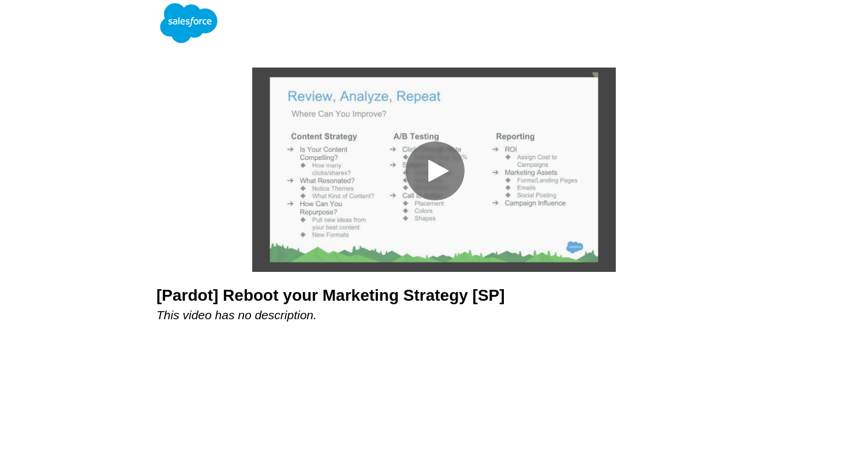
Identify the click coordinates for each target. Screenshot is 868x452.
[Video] (434, 170)
